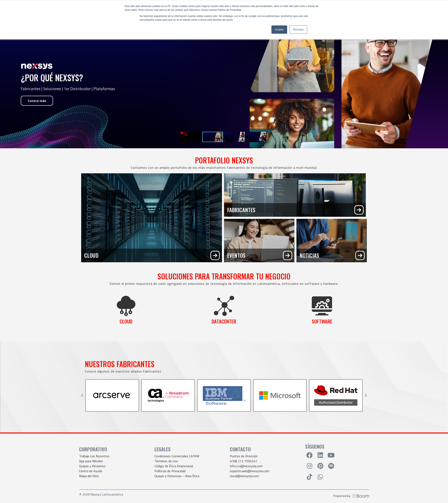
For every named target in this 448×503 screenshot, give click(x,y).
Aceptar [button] (279, 30)
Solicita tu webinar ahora (47, 111)
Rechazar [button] (298, 30)
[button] (82, 395)
